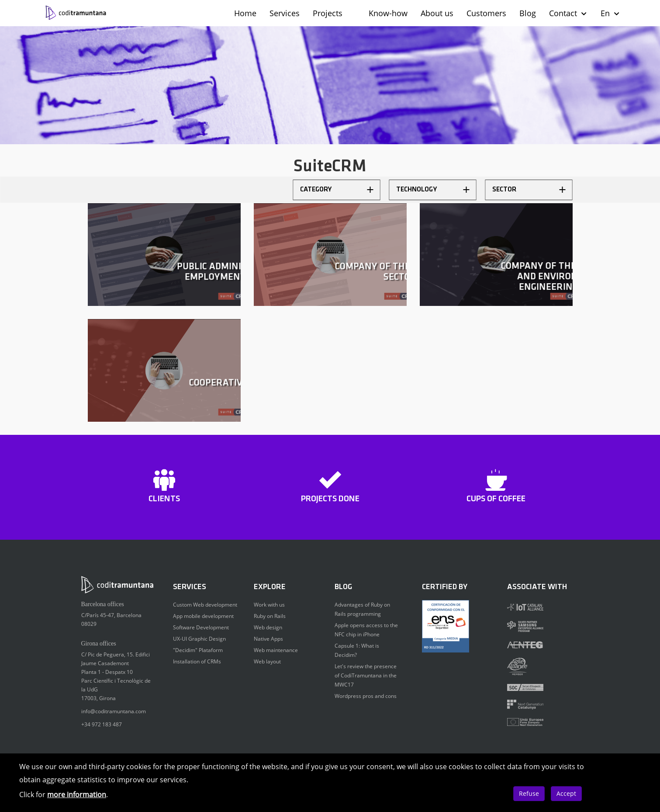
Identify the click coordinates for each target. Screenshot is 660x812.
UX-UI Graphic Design (199, 639)
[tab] (337, 190)
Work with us (269, 605)
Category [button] (337, 190)
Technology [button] (433, 190)
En (610, 13)
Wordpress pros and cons (366, 696)
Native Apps (268, 639)
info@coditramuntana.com (114, 711)
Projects (328, 13)
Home (245, 13)
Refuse (529, 793)
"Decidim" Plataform (198, 650)
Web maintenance (276, 650)
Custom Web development (205, 605)
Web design (268, 627)
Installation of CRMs (197, 661)
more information (77, 795)
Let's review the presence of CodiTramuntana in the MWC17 (366, 675)
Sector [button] (529, 190)
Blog (528, 13)
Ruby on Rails (270, 616)
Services (285, 13)
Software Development (201, 627)
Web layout (267, 661)
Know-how (388, 13)
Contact (568, 13)
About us (437, 13)
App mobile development (203, 616)
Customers (486, 13)
